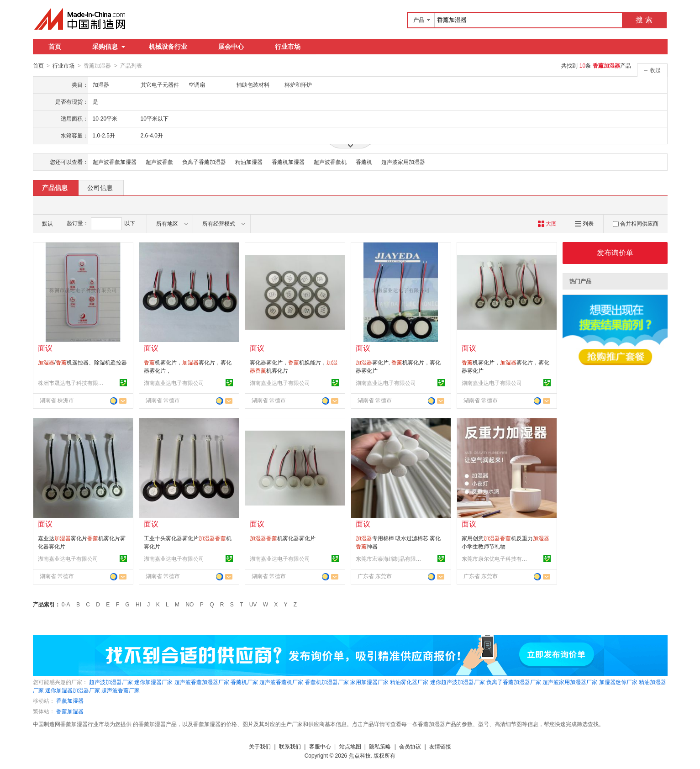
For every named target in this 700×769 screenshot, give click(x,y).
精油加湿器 (249, 162)
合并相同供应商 (636, 223)
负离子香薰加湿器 (204, 162)
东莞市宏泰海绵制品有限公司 (390, 558)
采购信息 (109, 47)
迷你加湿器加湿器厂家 (73, 690)
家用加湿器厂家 (369, 682)
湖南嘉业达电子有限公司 (174, 383)
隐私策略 (380, 746)
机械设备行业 (168, 47)
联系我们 (290, 746)
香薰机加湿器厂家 (327, 682)
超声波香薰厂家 (121, 690)
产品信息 (55, 187)
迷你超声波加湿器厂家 (458, 682)
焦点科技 (360, 755)
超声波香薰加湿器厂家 (202, 682)
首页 (55, 47)
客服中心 (320, 746)
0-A (66, 604)
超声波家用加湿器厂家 (570, 682)
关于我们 (260, 746)
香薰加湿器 (70, 701)
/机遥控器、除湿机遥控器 (82, 362)
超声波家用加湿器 (403, 162)
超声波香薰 (159, 162)
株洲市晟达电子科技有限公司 (72, 383)
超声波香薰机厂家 (281, 682)
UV (253, 604)
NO (189, 604)
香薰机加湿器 (288, 162)
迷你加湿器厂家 (153, 682)
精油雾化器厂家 (409, 682)
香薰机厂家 (244, 682)
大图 (547, 223)
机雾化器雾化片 (283, 538)
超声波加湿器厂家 (111, 682)
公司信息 (100, 187)
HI (138, 604)
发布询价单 (615, 252)
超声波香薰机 (330, 162)
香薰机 (364, 162)
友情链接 (440, 746)
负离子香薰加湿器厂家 (514, 682)
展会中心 (231, 47)
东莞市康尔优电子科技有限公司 (496, 558)
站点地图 (350, 746)
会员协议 (410, 746)
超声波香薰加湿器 (115, 162)
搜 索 (644, 20)
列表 (584, 223)
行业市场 (288, 47)
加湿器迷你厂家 (618, 682)
